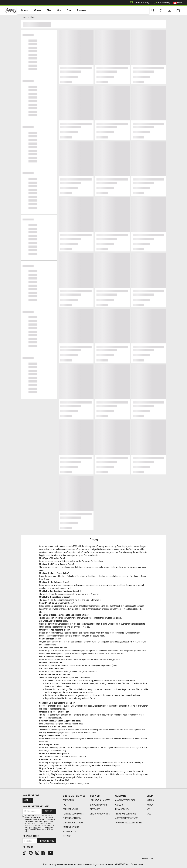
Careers (119, 805)
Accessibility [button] (161, 3)
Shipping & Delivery (72, 818)
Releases (77, 11)
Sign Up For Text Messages (36, 806)
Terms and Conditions (126, 814)
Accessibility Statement (127, 818)
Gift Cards (95, 809)
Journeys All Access (100, 800)
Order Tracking (139, 3)
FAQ (65, 805)
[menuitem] (23, 11)
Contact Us (68, 800)
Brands (23, 11)
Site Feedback (69, 832)
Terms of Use (43, 823)
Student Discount (99, 805)
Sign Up (28, 800)
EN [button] (177, 3)
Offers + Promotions (100, 814)
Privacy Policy (122, 809)
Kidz (56, 11)
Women (35, 11)
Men (46, 11)
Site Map (67, 836)
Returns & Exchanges (73, 814)
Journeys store (83, 784)
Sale (65, 11)
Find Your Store (31, 836)
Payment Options (71, 827)
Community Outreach (125, 800)
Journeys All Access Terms (129, 823)
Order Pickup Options (73, 823)
